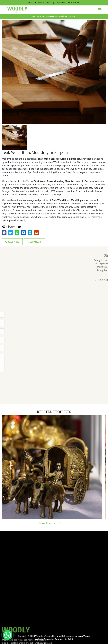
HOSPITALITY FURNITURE (68, 3)
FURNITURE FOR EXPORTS (38, 3)
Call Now (12, 242)
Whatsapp (34, 242)
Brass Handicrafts (54, 523)
